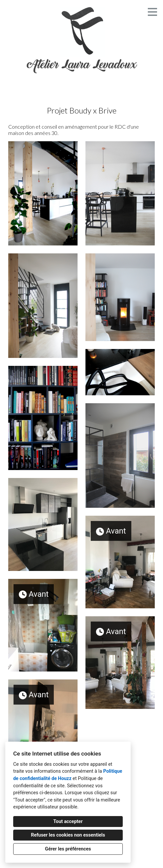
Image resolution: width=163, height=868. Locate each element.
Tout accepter (68, 822)
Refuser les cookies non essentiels (68, 835)
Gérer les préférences (68, 849)
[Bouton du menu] (152, 12)
